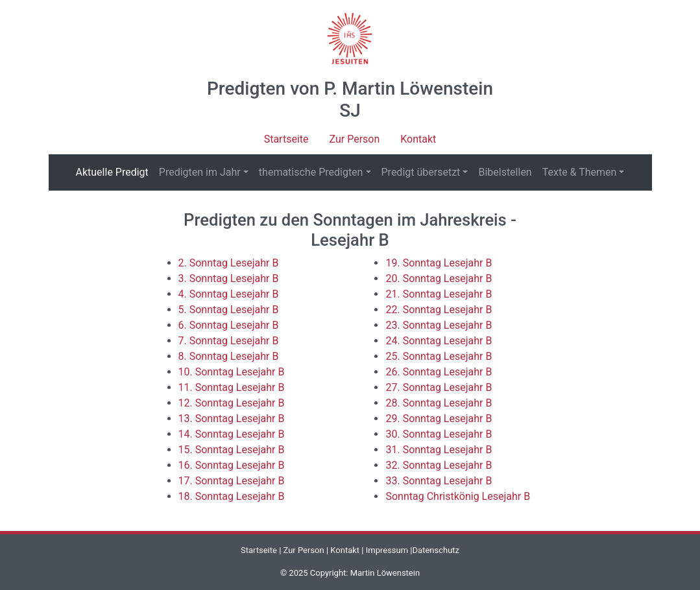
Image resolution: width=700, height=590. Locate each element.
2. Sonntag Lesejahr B (229, 263)
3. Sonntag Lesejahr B (229, 278)
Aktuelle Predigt (115, 171)
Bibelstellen (505, 172)
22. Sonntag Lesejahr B (439, 310)
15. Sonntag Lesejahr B (232, 450)
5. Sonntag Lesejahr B (229, 310)
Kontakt (418, 139)
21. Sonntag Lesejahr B (439, 294)
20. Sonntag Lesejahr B (439, 278)
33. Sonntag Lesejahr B (439, 481)
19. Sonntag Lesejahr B (439, 263)
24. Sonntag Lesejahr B (439, 341)
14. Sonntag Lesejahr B (232, 434)
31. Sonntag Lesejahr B (439, 450)
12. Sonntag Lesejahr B (232, 403)
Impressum (387, 550)
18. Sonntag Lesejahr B (232, 496)
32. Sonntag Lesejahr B (439, 465)
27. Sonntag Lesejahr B (439, 387)
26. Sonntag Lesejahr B (439, 372)
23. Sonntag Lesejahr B (439, 325)
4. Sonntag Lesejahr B (229, 294)
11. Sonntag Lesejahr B (232, 387)
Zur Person (355, 139)
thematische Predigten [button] (311, 172)
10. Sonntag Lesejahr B (232, 372)
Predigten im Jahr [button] (200, 172)
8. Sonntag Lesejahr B (229, 356)
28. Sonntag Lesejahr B (439, 403)
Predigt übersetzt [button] (421, 172)
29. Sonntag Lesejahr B (439, 419)
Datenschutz (436, 550)
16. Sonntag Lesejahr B (232, 465)
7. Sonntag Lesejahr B (229, 341)
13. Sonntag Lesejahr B (232, 419)
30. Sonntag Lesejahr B (439, 434)
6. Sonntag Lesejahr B (229, 325)
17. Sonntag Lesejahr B (232, 481)
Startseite (286, 139)
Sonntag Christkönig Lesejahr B (458, 496)
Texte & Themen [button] (580, 172)
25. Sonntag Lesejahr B (439, 356)
